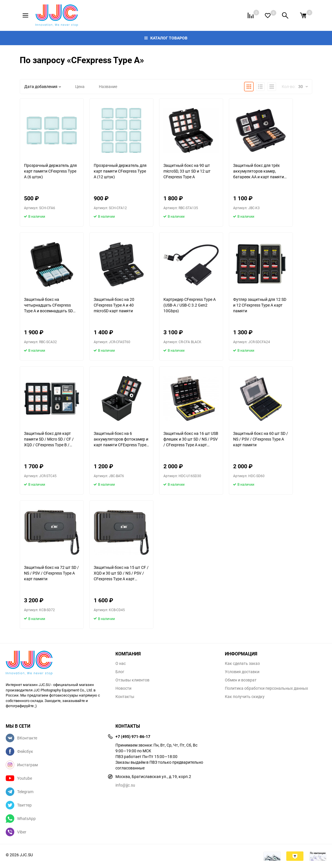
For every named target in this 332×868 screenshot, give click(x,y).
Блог (120, 672)
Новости (123, 688)
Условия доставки (242, 672)
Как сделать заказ (242, 663)
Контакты (125, 697)
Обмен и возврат (241, 680)
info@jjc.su (125, 785)
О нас (121, 663)
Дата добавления (43, 86)
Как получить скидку (245, 697)
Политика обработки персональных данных (266, 688)
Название (108, 86)
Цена (80, 86)
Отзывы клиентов (132, 680)
